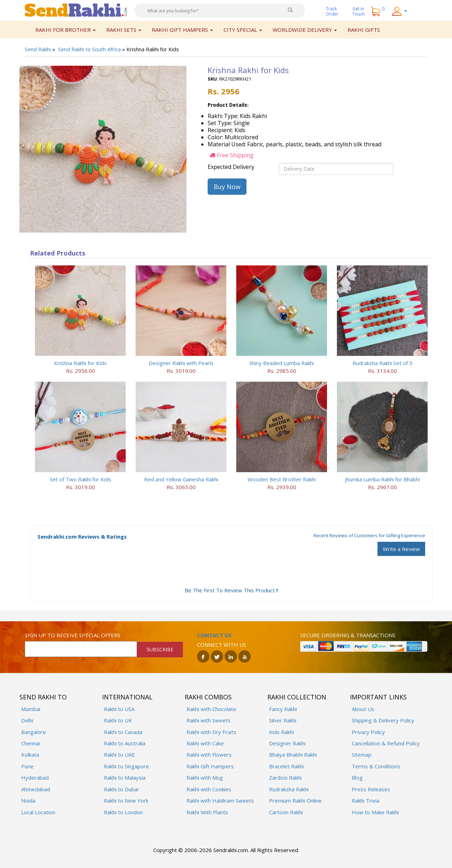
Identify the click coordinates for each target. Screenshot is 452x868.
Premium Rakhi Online (295, 800)
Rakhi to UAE (119, 755)
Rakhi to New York (126, 800)
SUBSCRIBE (160, 649)
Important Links (378, 697)
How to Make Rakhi (375, 812)
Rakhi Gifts (364, 30)
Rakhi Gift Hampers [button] (182, 30)
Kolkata (30, 755)
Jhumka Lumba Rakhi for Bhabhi (382, 479)
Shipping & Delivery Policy (383, 720)
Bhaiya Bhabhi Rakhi (293, 755)
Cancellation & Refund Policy (386, 743)
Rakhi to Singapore (126, 766)
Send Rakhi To (43, 697)
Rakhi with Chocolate (211, 709)
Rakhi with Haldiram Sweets (220, 800)
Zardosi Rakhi (285, 778)
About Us (363, 709)
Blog (357, 778)
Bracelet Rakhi (286, 766)
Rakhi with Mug (205, 778)
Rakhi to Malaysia (125, 778)
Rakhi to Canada (123, 732)
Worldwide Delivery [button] (305, 30)
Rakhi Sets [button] (124, 30)
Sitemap (362, 755)
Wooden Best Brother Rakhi (282, 479)
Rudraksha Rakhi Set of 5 (382, 363)
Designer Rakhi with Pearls (181, 363)
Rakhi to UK (118, 720)
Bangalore (34, 732)
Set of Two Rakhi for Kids (81, 479)
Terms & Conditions (376, 766)
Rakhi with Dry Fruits (211, 732)
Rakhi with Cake (205, 743)
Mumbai (31, 709)
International (127, 697)
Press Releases (371, 789)
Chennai (31, 743)
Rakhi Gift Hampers (210, 766)
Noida (28, 800)
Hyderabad (35, 778)
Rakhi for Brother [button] (66, 30)
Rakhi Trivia (365, 800)
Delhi (27, 720)
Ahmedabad (36, 789)
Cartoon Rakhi (286, 812)
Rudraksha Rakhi (289, 789)
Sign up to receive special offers (73, 635)
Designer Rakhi (287, 743)
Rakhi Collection (297, 697)
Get (359, 11)
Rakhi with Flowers (209, 755)
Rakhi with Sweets (209, 720)
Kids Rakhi (281, 732)
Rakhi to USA (119, 709)
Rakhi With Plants (207, 812)
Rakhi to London (123, 812)
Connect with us (222, 645)
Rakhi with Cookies (209, 789)
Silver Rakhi (283, 720)
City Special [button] (243, 30)
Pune (27, 766)
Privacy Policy (368, 732)
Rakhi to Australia (125, 743)
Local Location (38, 812)
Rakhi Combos (208, 697)
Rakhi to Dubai (121, 789)
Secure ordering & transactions (348, 635)
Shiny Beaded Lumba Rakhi (282, 363)
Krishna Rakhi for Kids (80, 363)
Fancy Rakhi (283, 709)
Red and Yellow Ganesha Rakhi (181, 479)
